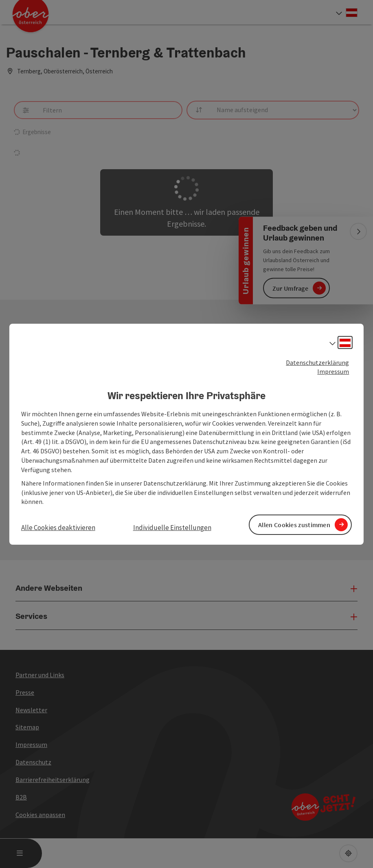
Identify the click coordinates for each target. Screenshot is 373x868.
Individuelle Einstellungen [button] (172, 528)
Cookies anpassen (40, 815)
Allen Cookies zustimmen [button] (294, 524)
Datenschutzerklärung (317, 362)
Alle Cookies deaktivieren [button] (58, 528)
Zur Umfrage (290, 288)
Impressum (333, 371)
